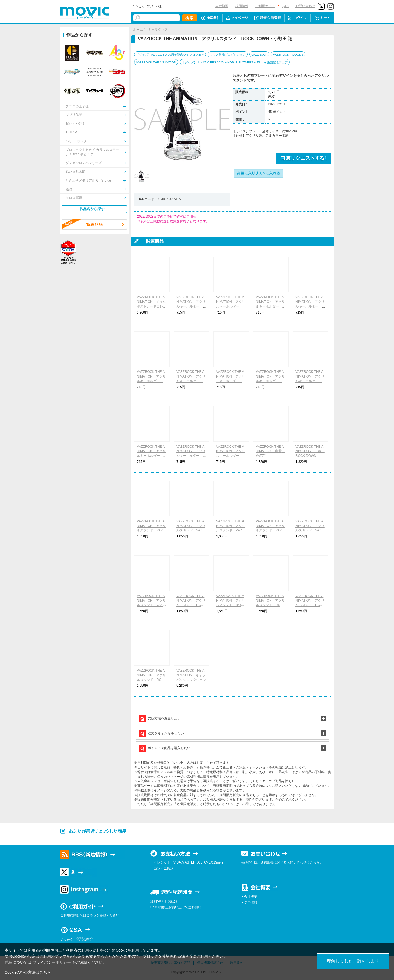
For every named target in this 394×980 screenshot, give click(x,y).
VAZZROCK (259, 55)
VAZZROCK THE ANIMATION (156, 62)
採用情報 (242, 6)
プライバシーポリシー (52, 962)
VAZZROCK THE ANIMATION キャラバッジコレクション (191, 675)
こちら (45, 972)
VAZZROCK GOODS (288, 55)
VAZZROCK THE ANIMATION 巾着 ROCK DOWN (310, 451)
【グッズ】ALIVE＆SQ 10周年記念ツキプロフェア (170, 55)
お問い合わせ (305, 6)
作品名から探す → (94, 209)
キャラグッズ (158, 30)
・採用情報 (249, 903)
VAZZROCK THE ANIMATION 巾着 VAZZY (270, 451)
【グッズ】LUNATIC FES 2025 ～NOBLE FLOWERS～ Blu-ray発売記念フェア (235, 62)
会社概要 (222, 6)
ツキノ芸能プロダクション (228, 55)
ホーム (138, 30)
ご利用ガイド (265, 6)
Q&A (285, 6)
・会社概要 (249, 897)
